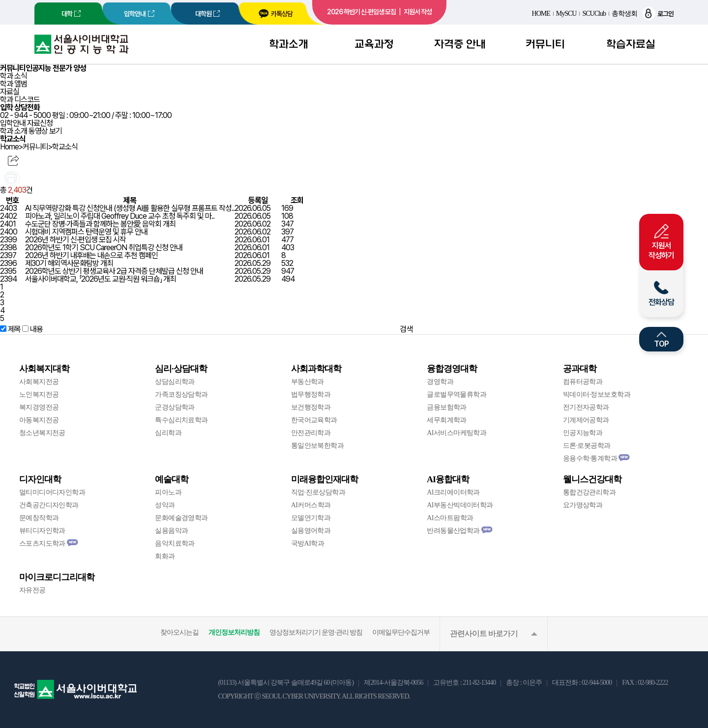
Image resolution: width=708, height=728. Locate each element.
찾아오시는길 (179, 632)
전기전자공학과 (586, 407)
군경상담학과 (175, 407)
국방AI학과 (308, 543)
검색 (406, 329)
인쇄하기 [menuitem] (12, 178)
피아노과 (168, 492)
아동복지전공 (39, 420)
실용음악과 (171, 531)
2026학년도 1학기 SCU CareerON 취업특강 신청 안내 (104, 248)
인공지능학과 (583, 433)
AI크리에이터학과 (453, 492)
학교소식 (65, 147)
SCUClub (594, 14)
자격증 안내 (460, 44)
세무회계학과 (447, 420)
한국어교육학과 (314, 420)
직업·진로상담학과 (318, 492)
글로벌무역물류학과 (457, 394)
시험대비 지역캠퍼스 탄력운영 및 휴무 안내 (86, 232)
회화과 (165, 556)
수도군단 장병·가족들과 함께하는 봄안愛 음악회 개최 (100, 224)
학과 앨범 (14, 84)
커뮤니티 (545, 44)
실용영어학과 (311, 531)
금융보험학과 (447, 407)
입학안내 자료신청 (26, 123)
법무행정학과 (311, 394)
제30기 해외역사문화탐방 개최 (69, 263)
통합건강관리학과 (590, 492)
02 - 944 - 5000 (25, 115)
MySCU (566, 14)
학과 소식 (14, 76)
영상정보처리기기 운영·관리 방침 (316, 632)
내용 (36, 329)
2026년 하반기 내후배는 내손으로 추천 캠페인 (91, 255)
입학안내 (135, 14)
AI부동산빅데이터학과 (460, 505)
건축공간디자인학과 (49, 505)
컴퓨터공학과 (583, 382)
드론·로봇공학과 (587, 446)
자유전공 (32, 590)
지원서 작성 (418, 12)
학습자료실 (631, 44)
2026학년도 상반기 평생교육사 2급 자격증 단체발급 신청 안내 (114, 271)
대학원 (203, 14)
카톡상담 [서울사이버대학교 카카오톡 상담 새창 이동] (275, 14)
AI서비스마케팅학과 (457, 433)
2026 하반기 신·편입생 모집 (361, 12)
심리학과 (168, 433)
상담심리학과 (175, 382)
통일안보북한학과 (318, 446)
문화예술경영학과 (181, 518)
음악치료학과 (175, 543)
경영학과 (440, 382)
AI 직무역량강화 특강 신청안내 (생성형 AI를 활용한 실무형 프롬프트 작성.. (130, 208)
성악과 (165, 505)
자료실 (10, 92)
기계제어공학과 (586, 420)
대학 (67, 14)
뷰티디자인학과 (42, 531)
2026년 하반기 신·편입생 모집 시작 (75, 240)
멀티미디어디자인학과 (52, 492)
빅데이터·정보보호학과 (597, 394)
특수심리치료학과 (181, 420)
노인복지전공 (39, 394)
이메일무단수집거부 (401, 632)
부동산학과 (308, 382)
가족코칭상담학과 (181, 394)
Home (9, 147)
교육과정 (374, 44)
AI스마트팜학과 (450, 518)
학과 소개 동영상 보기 (31, 131)
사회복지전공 (39, 382)
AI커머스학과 (311, 505)
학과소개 (289, 44)
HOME (541, 14)
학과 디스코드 (20, 100)
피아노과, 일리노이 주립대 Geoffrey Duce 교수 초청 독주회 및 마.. (120, 216)
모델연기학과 (311, 518)
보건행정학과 (311, 407)
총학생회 (624, 14)
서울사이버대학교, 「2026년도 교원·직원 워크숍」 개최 (101, 279)
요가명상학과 (583, 505)
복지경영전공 (39, 407)
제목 (14, 329)
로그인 (658, 14)
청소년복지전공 (42, 433)
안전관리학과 (311, 433)
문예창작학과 (39, 518)
